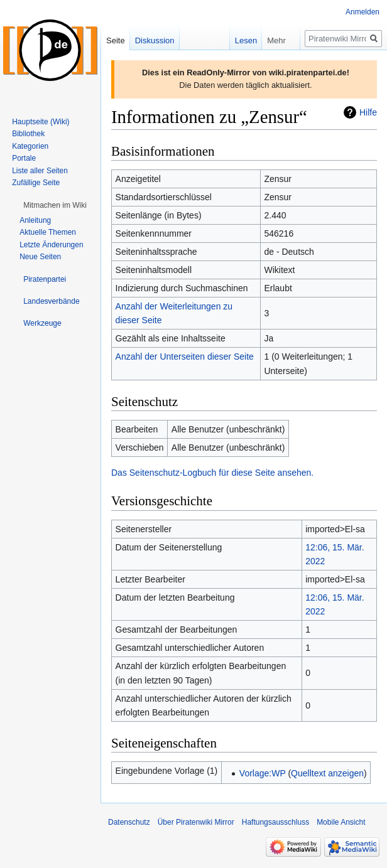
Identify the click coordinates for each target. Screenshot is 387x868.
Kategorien (30, 146)
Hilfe (368, 112)
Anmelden (362, 12)
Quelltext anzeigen (327, 773)
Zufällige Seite (36, 183)
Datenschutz (129, 822)
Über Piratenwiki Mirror (196, 822)
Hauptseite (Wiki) (41, 122)
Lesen (233, 40)
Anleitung (35, 220)
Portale (24, 158)
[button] (55, 205)
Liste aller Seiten (40, 171)
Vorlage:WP (263, 773)
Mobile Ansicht (341, 822)
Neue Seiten (40, 257)
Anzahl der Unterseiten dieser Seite (185, 356)
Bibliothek (28, 134)
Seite (116, 40)
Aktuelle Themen (48, 232)
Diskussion (155, 40)
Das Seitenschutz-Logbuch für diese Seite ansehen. (212, 473)
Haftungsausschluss (275, 822)
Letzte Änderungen (51, 245)
